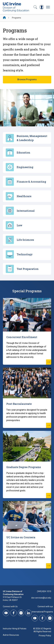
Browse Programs (27, 79)
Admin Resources (11, 635)
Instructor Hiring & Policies (15, 629)
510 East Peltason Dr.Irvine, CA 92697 (12, 599)
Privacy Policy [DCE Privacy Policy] (45, 636)
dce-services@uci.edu (41, 598)
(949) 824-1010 (44, 591)
